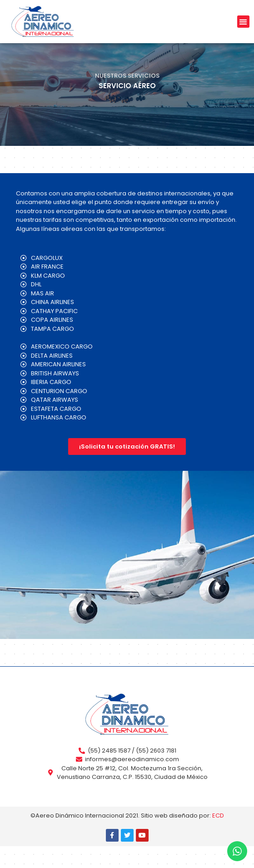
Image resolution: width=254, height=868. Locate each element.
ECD (218, 837)
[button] (243, 22)
